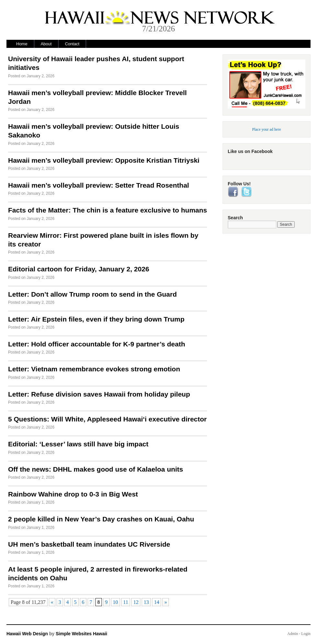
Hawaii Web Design (27, 634)
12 (136, 602)
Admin (293, 634)
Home (22, 44)
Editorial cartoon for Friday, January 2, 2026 (79, 269)
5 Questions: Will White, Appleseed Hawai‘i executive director (107, 419)
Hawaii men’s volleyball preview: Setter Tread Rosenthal (98, 185)
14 (157, 602)
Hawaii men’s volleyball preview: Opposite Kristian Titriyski (104, 160)
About (46, 44)
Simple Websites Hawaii (81, 634)
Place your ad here (267, 129)
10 (115, 602)
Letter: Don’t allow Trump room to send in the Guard (93, 294)
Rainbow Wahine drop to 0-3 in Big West (73, 494)
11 (126, 602)
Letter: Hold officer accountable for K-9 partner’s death (97, 344)
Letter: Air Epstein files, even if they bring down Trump (96, 319)
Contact (72, 44)
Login (306, 634)
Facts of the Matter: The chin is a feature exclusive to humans (108, 210)
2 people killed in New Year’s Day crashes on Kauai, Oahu (101, 519)
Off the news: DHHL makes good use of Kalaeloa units (96, 469)
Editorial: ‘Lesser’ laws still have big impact (78, 444)
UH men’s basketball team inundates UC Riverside (89, 544)
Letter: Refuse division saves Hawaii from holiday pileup (99, 394)
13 (146, 602)
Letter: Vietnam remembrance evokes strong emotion (94, 369)
